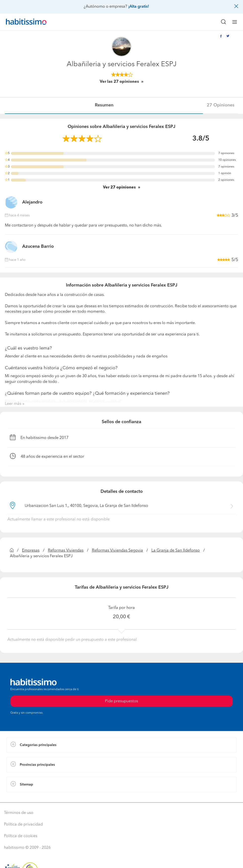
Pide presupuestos (121, 701)
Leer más (13, 404)
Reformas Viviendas (66, 551)
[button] (121, 745)
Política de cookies (21, 836)
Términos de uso (19, 813)
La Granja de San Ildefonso (176, 551)
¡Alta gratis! (139, 7)
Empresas (31, 551)
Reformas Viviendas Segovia (117, 551)
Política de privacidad (23, 825)
